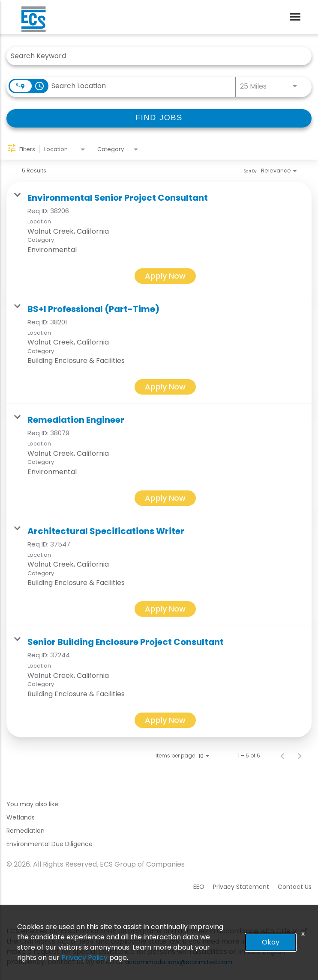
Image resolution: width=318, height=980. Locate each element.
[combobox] (155, 56)
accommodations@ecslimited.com (179, 962)
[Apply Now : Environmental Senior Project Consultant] (165, 276)
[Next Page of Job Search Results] (300, 756)
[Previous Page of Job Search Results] (282, 756)
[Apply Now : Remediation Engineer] (165, 498)
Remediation (25, 831)
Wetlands (21, 817)
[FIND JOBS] (159, 118)
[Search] (159, 118)
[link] (159, 238)
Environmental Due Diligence (49, 844)
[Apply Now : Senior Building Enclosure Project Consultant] (165, 720)
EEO (199, 887)
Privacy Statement (241, 887)
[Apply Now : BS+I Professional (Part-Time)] (165, 387)
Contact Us (295, 887)
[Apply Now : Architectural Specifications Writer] (165, 609)
